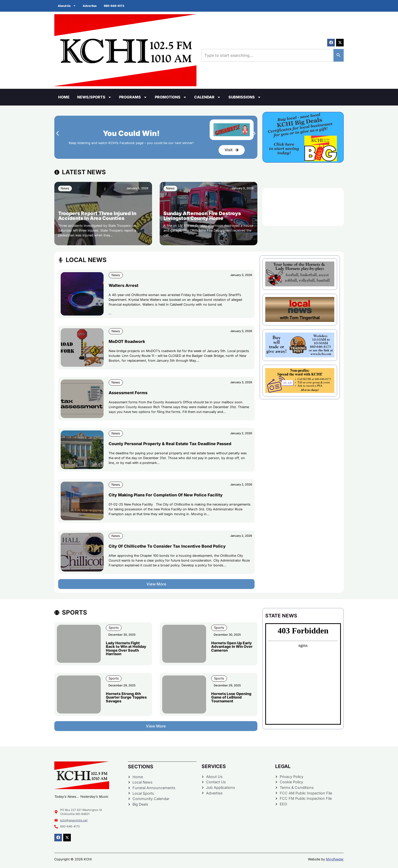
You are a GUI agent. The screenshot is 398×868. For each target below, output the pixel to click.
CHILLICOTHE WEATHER (303, 207)
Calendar (207, 97)
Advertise (91, 6)
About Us (67, 6)
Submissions (245, 97)
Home (64, 97)
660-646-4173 (115, 6)
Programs (133, 97)
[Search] (339, 55)
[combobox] (268, 55)
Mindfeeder (335, 859)
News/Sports (94, 97)
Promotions (171, 97)
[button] (57, 133)
